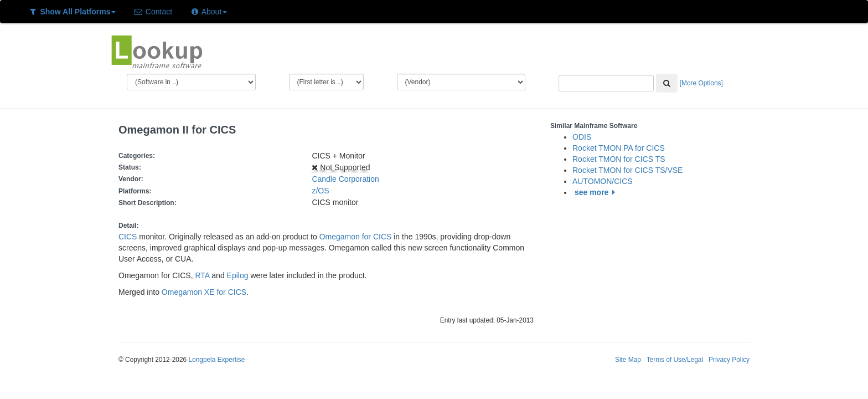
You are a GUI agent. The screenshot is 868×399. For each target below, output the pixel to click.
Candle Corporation (345, 179)
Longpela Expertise (216, 360)
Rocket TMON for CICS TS (619, 159)
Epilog (238, 275)
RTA (203, 275)
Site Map (628, 360)
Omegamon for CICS (356, 237)
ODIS (582, 137)
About (208, 12)
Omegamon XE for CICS (204, 292)
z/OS (322, 191)
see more (596, 192)
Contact (153, 12)
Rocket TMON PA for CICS (619, 148)
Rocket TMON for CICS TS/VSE (627, 170)
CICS (128, 237)
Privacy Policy (729, 360)
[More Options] (701, 83)
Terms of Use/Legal (675, 360)
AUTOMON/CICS (603, 181)
